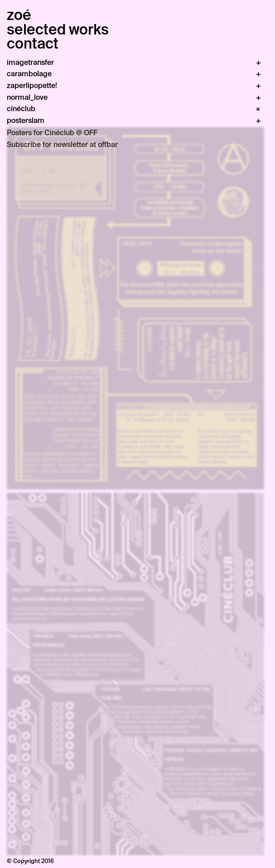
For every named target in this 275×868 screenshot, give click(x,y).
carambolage (29, 74)
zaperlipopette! (32, 86)
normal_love (27, 97)
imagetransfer (30, 62)
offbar (108, 145)
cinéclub (21, 109)
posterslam (26, 120)
